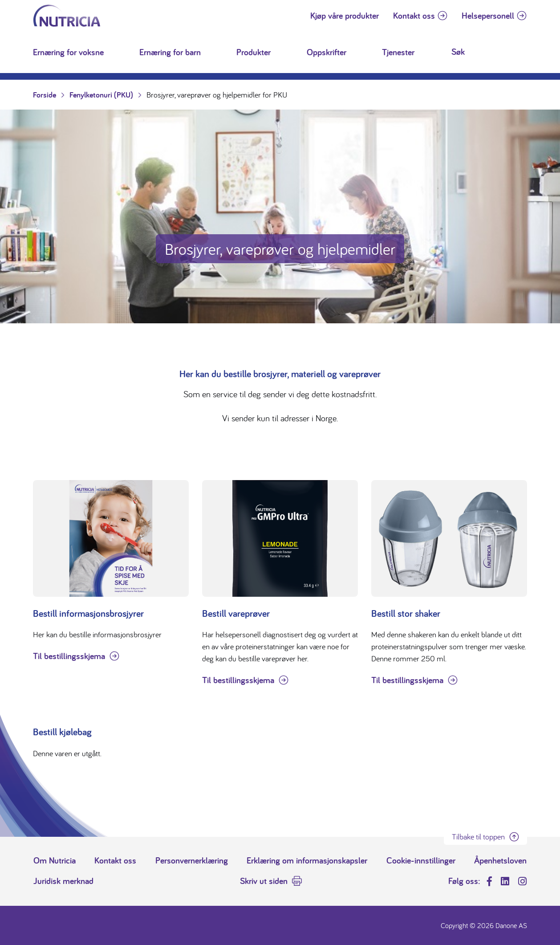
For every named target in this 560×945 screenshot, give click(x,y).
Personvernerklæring (192, 860)
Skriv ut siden (264, 881)
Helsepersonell (488, 16)
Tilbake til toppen (478, 837)
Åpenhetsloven (500, 860)
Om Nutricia (55, 860)
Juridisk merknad (63, 881)
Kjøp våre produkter (345, 16)
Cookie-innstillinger (421, 860)
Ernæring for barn (170, 52)
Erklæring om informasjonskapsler (307, 860)
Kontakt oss (414, 16)
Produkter (254, 52)
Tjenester (398, 52)
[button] (114, 52)
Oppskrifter (327, 52)
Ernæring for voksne (68, 52)
